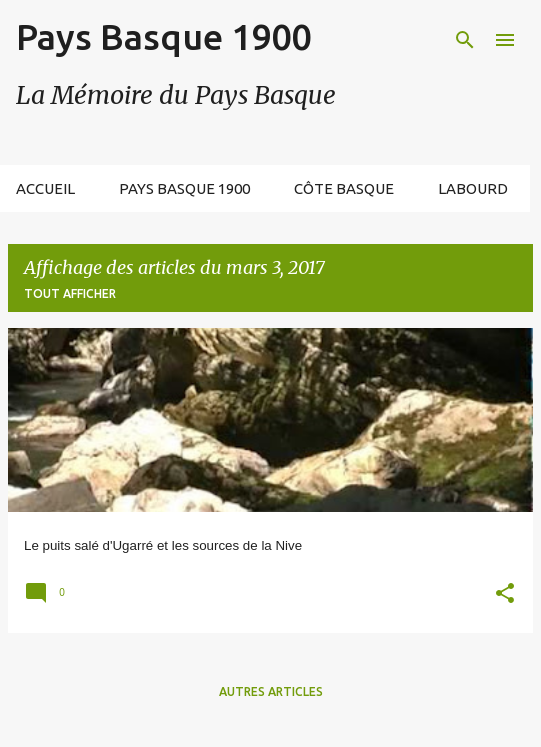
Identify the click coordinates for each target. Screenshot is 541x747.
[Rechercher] (465, 40)
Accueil (45, 188)
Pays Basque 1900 (163, 36)
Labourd (473, 188)
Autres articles (271, 691)
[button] (505, 595)
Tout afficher (70, 293)
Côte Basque (344, 188)
